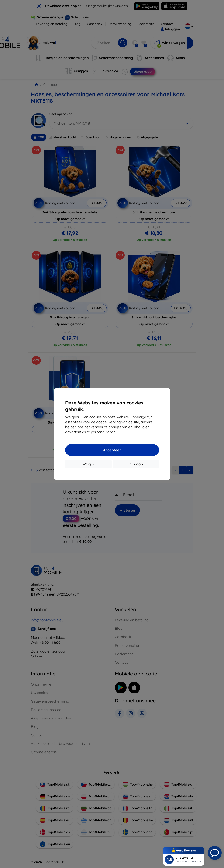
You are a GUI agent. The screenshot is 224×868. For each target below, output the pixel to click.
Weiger (88, 464)
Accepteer (112, 450)
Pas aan (136, 464)
